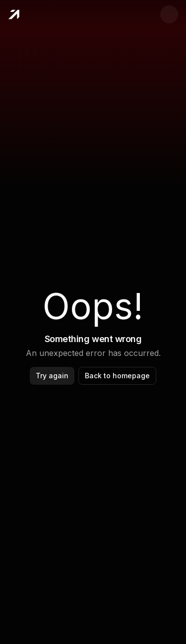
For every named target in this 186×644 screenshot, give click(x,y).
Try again (52, 376)
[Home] (14, 14)
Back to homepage (117, 376)
